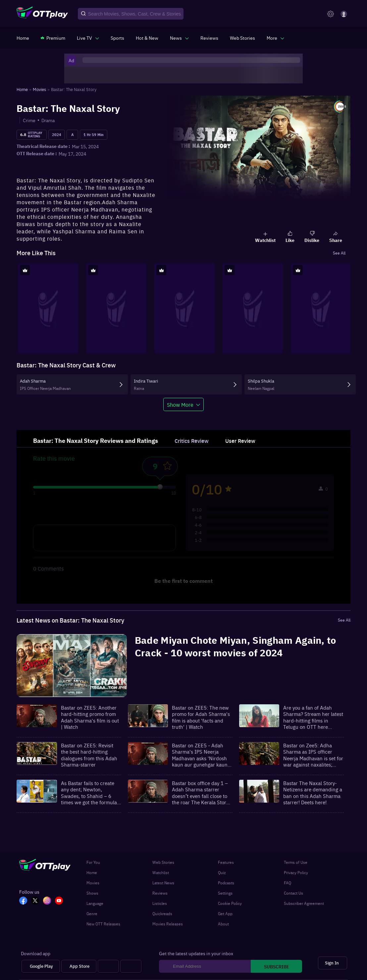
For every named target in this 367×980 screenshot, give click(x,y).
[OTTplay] (42, 14)
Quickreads (162, 913)
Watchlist (161, 872)
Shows (92, 893)
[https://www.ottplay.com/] (23, 38)
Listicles (160, 903)
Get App (225, 913)
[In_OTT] (49, 901)
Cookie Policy (230, 903)
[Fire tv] (131, 966)
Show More (180, 404)
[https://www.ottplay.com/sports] (117, 38)
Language (95, 903)
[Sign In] (333, 963)
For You (93, 862)
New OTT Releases (103, 924)
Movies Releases (168, 924)
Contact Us (293, 893)
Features (226, 862)
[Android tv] (108, 966)
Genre (92, 913)
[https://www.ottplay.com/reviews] (209, 38)
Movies (93, 883)
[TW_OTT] (37, 901)
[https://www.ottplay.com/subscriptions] (53, 38)
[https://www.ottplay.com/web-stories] (242, 38)
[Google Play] (41, 966)
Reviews (160, 893)
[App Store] (79, 966)
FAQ (288, 883)
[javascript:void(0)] (88, 38)
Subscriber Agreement (304, 903)
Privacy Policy (296, 872)
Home (92, 872)
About (223, 924)
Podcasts (226, 883)
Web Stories (163, 862)
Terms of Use (296, 862)
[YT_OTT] (61, 901)
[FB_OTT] (25, 901)
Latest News (163, 883)
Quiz (222, 872)
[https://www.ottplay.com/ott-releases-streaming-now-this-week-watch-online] (147, 38)
